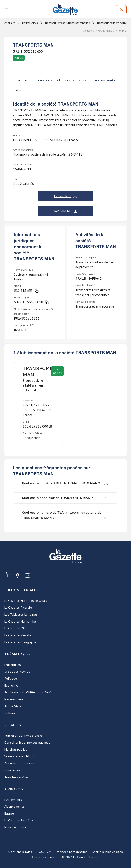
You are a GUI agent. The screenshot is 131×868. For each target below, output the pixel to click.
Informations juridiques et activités (59, 80)
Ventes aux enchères (19, 756)
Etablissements (103, 80)
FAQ (18, 90)
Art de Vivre (13, 706)
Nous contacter (15, 827)
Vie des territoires (17, 671)
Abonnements (14, 806)
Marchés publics (16, 749)
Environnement (15, 699)
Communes (12, 770)
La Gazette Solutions (19, 820)
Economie (11, 685)
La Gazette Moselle (18, 635)
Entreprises (13, 665)
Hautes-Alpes (30, 23)
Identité (21, 80)
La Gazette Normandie (20, 621)
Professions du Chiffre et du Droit (28, 692)
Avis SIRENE (66, 211)
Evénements (13, 800)
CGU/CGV (44, 852)
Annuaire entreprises (19, 763)
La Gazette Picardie (18, 607)
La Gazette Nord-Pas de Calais (26, 601)
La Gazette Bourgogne (20, 642)
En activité (57, 371)
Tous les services (16, 777)
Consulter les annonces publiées (27, 742)
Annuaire (10, 23)
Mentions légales (20, 852)
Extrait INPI (65, 196)
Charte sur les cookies (107, 852)
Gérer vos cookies (45, 857)
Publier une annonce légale (23, 736)
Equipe (9, 813)
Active (19, 58)
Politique (11, 678)
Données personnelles (71, 852)
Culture (10, 713)
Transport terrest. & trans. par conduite (67, 23)
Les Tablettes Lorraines (21, 614)
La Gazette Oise (16, 628)
